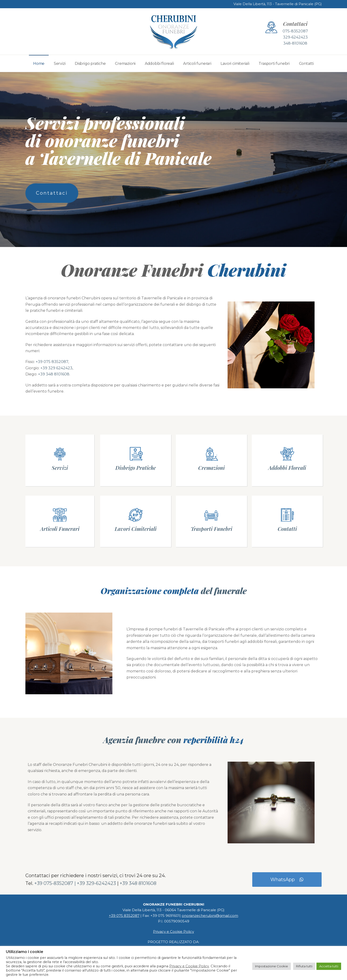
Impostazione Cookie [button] (272, 966)
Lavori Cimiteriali (136, 529)
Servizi (60, 468)
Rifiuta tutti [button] (304, 966)
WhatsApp (287, 880)
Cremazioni (211, 468)
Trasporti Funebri (211, 529)
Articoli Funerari (60, 529)
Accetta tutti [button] (329, 966)
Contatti (287, 529)
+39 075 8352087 (52, 362)
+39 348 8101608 (54, 374)
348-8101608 (295, 43)
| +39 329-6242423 (95, 883)
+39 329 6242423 (56, 368)
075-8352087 (295, 31)
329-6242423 (295, 37)
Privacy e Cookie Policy (173, 932)
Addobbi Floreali (287, 468)
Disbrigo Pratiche (136, 468)
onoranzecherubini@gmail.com (210, 916)
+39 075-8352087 (54, 883)
